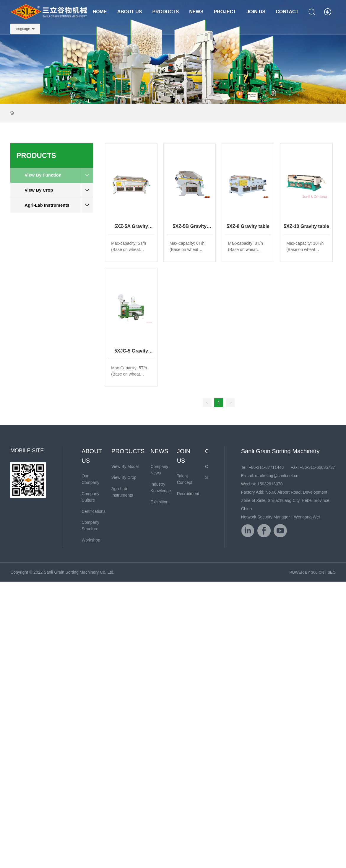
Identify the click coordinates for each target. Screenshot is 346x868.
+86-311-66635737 (317, 467)
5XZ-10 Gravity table (306, 226)
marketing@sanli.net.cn (277, 476)
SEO (331, 572)
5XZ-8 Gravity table (248, 226)
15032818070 (270, 484)
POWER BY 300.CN (307, 572)
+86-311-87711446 (266, 467)
